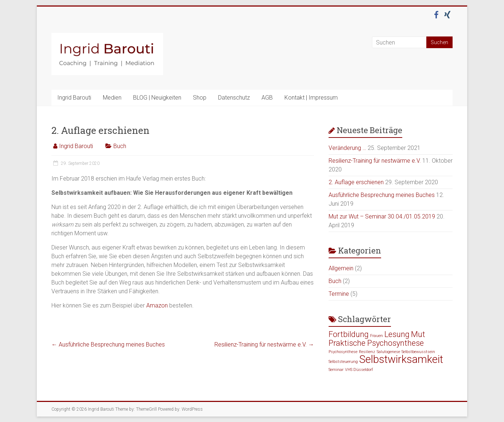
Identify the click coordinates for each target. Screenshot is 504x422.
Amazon (157, 305)
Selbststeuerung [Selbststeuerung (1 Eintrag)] (343, 362)
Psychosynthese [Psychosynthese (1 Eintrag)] (343, 352)
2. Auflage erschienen (356, 182)
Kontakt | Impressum (311, 98)
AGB (267, 98)
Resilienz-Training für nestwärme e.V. (264, 344)
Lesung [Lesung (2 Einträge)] (397, 334)
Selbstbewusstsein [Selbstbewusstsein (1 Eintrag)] (418, 352)
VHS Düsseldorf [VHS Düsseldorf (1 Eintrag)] (359, 370)
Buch (120, 146)
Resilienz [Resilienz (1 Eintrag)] (367, 352)
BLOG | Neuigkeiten (157, 98)
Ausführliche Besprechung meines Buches (108, 344)
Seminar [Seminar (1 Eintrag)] (336, 370)
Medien (112, 98)
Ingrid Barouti (74, 98)
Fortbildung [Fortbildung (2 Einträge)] (349, 334)
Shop (200, 98)
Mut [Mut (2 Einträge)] (418, 334)
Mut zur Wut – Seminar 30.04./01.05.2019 (382, 216)
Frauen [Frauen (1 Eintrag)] (377, 336)
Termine (339, 294)
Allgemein (341, 268)
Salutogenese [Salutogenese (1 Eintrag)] (388, 352)
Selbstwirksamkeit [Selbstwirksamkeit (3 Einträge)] (401, 359)
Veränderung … (347, 148)
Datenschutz (234, 98)
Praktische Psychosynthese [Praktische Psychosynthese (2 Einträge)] (376, 343)
